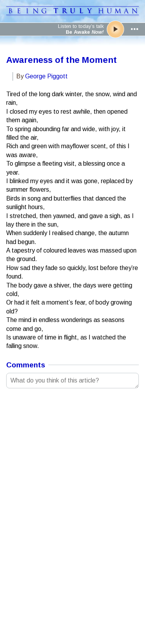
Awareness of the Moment (61, 60)
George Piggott (46, 76)
